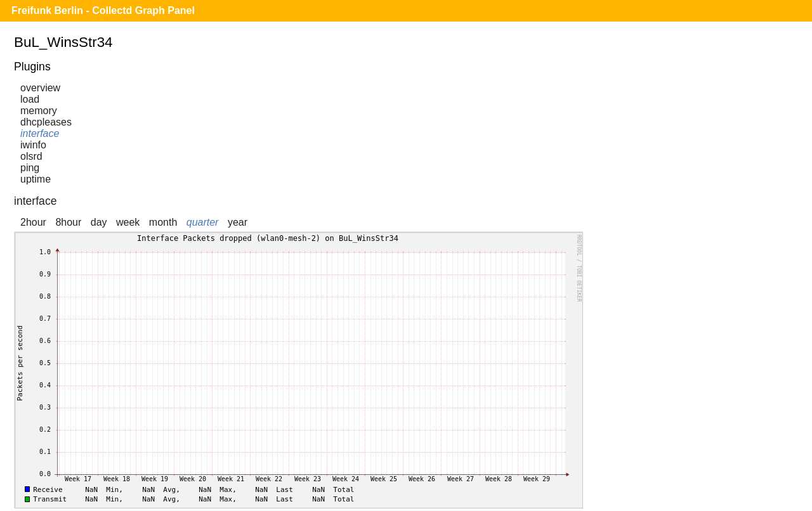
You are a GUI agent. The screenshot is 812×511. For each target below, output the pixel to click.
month (163, 222)
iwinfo (33, 145)
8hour (68, 222)
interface (40, 133)
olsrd (31, 156)
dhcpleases (46, 122)
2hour (33, 222)
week (128, 222)
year (238, 222)
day (99, 222)
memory (39, 111)
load (30, 99)
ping (30, 168)
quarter (203, 222)
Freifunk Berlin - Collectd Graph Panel (103, 10)
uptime (36, 179)
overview (40, 88)
